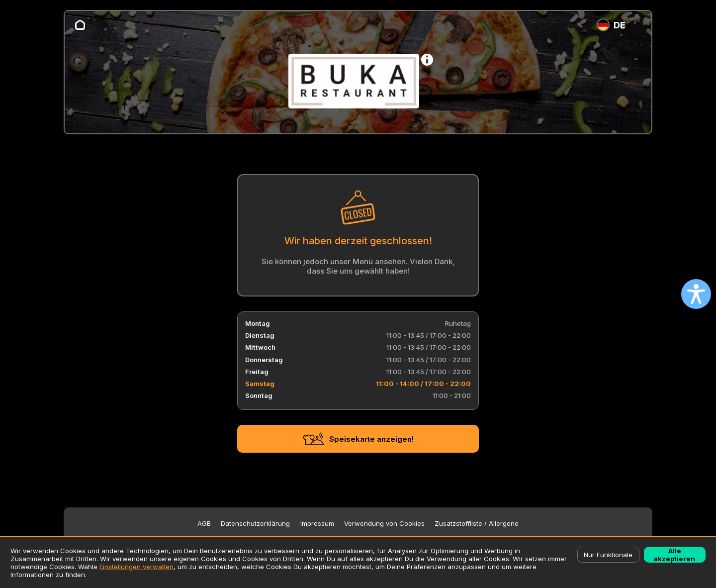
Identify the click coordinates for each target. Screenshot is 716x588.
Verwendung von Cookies (384, 524)
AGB (204, 524)
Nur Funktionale (608, 555)
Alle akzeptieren (674, 555)
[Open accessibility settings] (696, 294)
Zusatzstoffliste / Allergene (477, 524)
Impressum (317, 524)
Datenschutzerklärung (255, 524)
